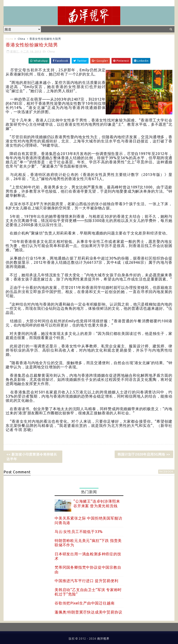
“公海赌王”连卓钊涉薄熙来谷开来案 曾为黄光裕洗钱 (97, 503)
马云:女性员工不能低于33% (79, 531)
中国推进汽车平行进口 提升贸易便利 (86, 581)
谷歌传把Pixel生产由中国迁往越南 (85, 603)
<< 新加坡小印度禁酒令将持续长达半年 (32, 457)
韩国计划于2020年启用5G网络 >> (144, 454)
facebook (166, 472)
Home (10, 39)
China (21, 39)
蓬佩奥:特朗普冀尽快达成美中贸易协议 (88, 612)
